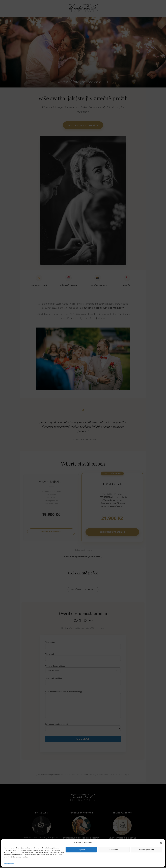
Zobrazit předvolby (146, 850)
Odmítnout (114, 850)
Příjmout (81, 850)
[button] (161, 843)
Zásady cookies (9, 863)
